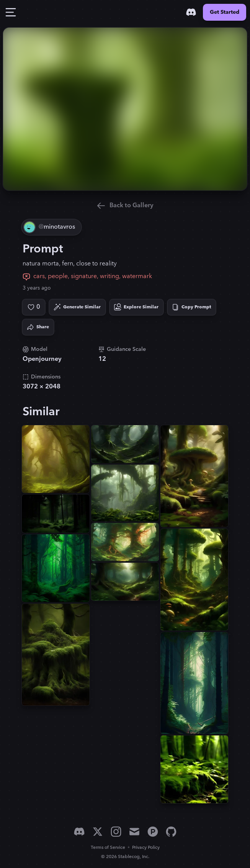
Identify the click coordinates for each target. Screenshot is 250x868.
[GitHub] (171, 832)
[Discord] (191, 12)
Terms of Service (108, 848)
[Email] (134, 832)
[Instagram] (116, 832)
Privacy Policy (146, 848)
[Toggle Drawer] (11, 12)
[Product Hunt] (153, 832)
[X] (98, 832)
